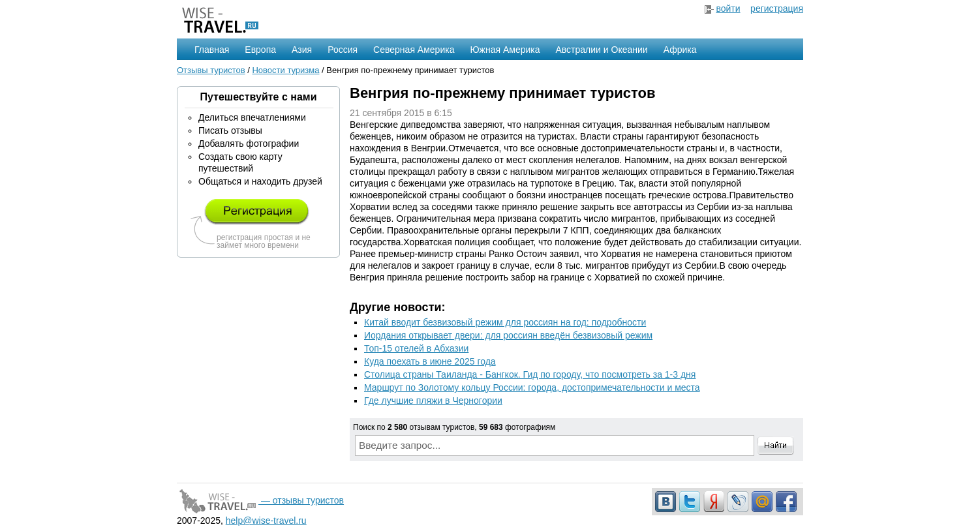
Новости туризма (285, 70)
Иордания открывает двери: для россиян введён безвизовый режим (508, 335)
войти (728, 8)
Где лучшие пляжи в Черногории (433, 401)
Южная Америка (505, 50)
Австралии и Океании (602, 50)
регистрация (777, 8)
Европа (260, 50)
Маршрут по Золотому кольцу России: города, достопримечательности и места (532, 387)
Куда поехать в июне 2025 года (430, 361)
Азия (302, 50)
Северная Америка (414, 50)
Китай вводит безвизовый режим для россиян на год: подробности (505, 322)
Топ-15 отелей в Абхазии (416, 348)
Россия (343, 50)
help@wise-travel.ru (266, 521)
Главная (212, 50)
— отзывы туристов (260, 500)
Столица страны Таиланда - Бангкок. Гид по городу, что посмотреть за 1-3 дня (530, 374)
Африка (680, 50)
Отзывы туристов (211, 70)
